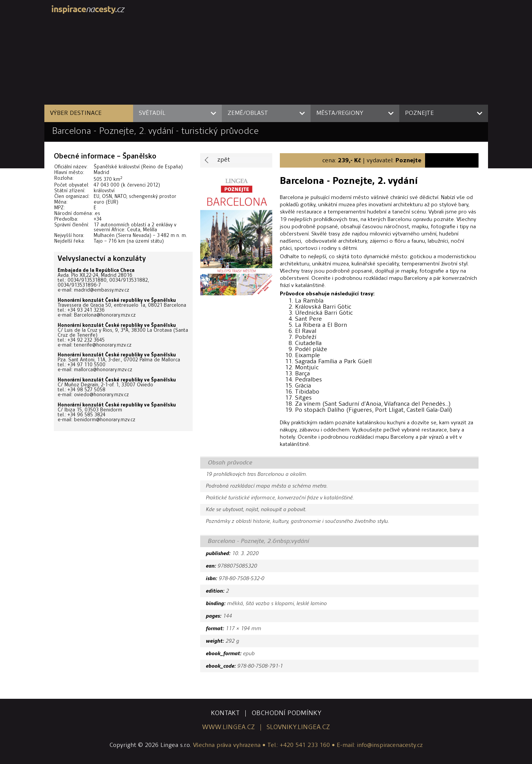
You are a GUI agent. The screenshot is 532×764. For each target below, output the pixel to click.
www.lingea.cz (228, 727)
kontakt (225, 713)
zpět (224, 160)
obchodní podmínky (286, 713)
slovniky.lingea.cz (298, 727)
